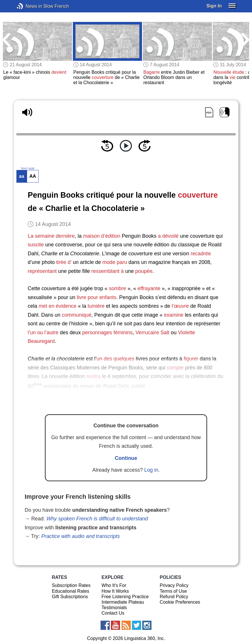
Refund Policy (174, 597)
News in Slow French (29, 6)
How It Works (115, 591)
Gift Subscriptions (70, 597)
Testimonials (114, 608)
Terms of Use (173, 591)
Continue (126, 458)
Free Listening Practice (125, 597)
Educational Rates (71, 591)
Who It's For (114, 585)
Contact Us (113, 613)
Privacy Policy (174, 585)
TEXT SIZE (27, 169)
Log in (151, 470)
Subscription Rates (71, 585)
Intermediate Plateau (123, 602)
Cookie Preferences (180, 602)
